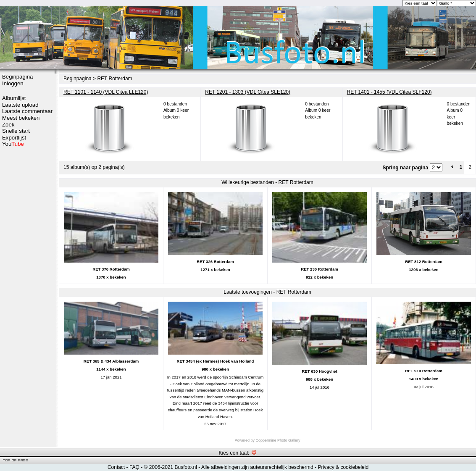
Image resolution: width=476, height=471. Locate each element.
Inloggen (13, 83)
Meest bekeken (21, 118)
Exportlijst (14, 138)
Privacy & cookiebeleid (343, 467)
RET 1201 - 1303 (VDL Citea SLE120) (248, 92)
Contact (116, 467)
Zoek (8, 125)
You (13, 144)
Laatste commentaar (27, 111)
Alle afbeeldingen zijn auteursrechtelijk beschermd (257, 467)
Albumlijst (14, 98)
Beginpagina (17, 77)
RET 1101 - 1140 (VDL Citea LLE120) (106, 92)
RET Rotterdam (114, 79)
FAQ (134, 467)
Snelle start (16, 131)
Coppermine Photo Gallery (278, 440)
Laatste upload (20, 105)
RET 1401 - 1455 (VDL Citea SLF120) (389, 92)
